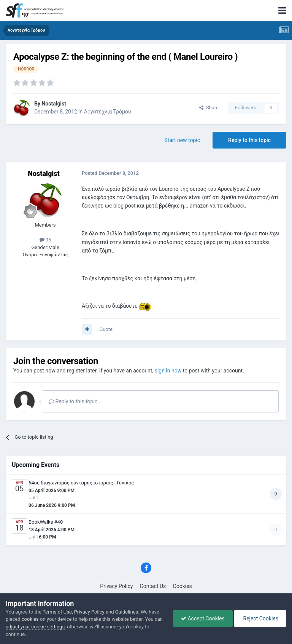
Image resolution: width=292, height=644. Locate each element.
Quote (106, 329)
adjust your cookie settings (35, 627)
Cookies (182, 586)
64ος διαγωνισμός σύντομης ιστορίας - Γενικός (81, 483)
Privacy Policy (116, 586)
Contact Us (153, 586)
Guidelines (127, 612)
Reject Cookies (260, 618)
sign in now (168, 371)
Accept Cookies (203, 618)
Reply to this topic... (75, 401)
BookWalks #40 (46, 522)
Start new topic (182, 140)
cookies (30, 619)
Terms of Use (57, 612)
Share (209, 108)
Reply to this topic (249, 140)
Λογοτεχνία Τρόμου (108, 112)
